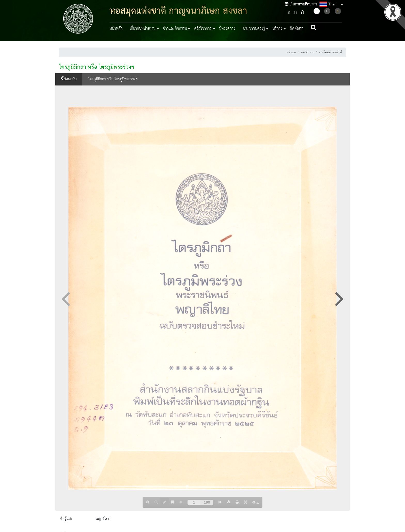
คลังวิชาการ (307, 52)
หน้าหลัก (116, 29)
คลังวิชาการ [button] (203, 29)
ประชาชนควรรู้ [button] (254, 29)
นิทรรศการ (227, 29)
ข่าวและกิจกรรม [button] (175, 29)
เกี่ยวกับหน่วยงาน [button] (143, 29)
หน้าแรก (291, 52)
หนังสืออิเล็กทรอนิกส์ (330, 52)
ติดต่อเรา (297, 29)
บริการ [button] (277, 29)
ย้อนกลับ (69, 79)
